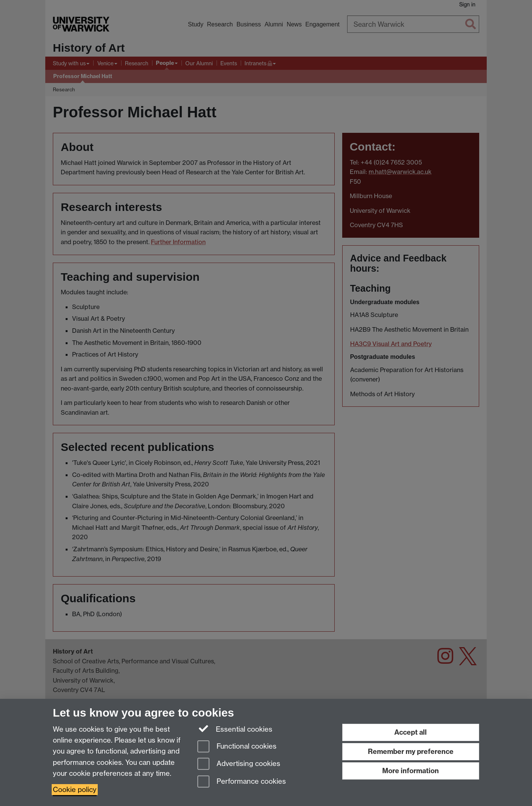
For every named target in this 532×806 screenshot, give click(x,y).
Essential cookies (235, 729)
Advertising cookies (239, 764)
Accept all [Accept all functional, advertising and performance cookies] (411, 732)
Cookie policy (75, 790)
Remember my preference (411, 751)
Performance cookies (242, 782)
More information (411, 771)
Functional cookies (237, 747)
